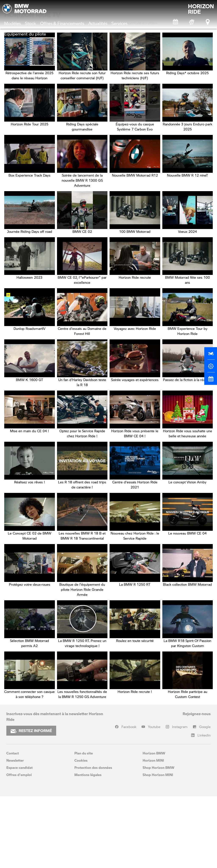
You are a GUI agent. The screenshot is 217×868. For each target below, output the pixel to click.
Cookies (81, 832)
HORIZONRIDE (201, 9)
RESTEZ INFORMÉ (31, 802)
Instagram (180, 798)
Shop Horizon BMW (159, 839)
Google (205, 798)
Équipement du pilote (25, 34)
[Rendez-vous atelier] (176, 22)
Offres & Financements (62, 23)
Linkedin (204, 807)
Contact (13, 825)
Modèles (13, 23)
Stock (31, 23)
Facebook (129, 798)
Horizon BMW (154, 825)
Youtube (154, 798)
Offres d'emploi (19, 846)
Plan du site (84, 825)
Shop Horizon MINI (158, 846)
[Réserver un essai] (211, 355)
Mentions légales (88, 846)
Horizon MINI (153, 832)
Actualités (98, 23)
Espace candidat (19, 839)
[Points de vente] (208, 22)
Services (119, 23)
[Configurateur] (211, 368)
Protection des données (93, 839)
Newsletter (15, 832)
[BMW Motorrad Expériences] (192, 22)
